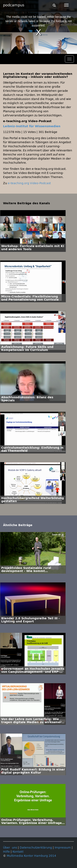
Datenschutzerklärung (36, 848)
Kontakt (18, 852)
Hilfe (6, 852)
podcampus (14, 5)
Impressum (63, 848)
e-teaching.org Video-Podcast (29, 183)
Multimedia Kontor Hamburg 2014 (31, 856)
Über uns (10, 848)
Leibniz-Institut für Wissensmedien (32, 126)
